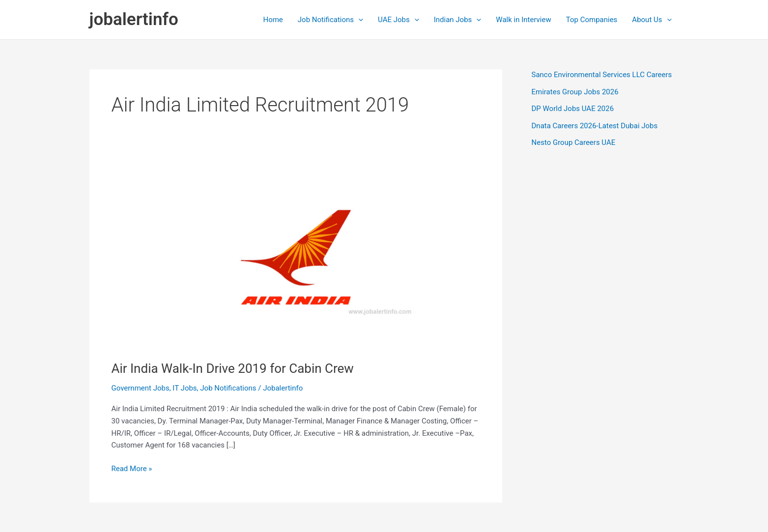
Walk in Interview (523, 20)
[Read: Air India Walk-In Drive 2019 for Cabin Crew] (296, 256)
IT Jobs (185, 388)
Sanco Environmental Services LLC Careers (602, 75)
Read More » (132, 469)
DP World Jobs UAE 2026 (573, 109)
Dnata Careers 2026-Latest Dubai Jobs (595, 126)
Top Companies (592, 20)
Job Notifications (330, 20)
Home (273, 20)
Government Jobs (141, 388)
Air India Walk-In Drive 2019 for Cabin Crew (233, 368)
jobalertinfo (134, 19)
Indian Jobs (458, 20)
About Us (652, 20)
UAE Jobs (398, 20)
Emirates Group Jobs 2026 (575, 92)
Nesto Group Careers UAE (574, 142)
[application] (358, 20)
